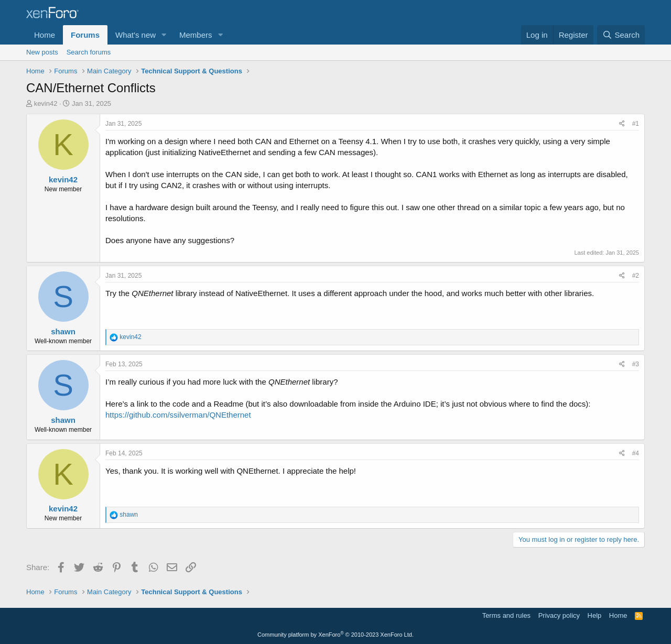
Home (45, 35)
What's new (136, 35)
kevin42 (46, 103)
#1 (636, 124)
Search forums (89, 52)
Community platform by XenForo (335, 635)
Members (196, 35)
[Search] (621, 35)
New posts (42, 52)
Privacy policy (559, 615)
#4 (636, 453)
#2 (636, 276)
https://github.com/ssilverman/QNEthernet (178, 415)
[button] (164, 35)
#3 (636, 364)
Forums (85, 35)
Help (595, 615)
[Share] (622, 124)
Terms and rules (506, 615)
